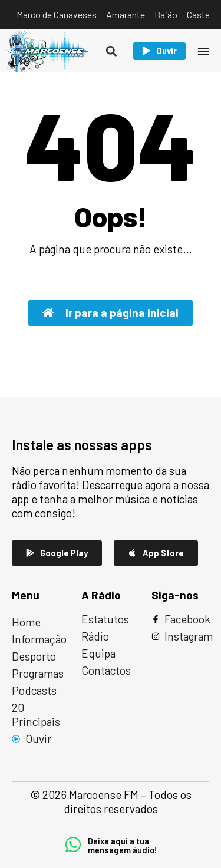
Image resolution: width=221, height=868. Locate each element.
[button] (112, 51)
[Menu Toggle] (203, 51)
